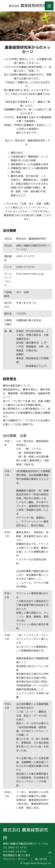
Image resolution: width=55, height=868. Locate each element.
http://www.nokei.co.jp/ (30, 274)
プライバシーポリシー (15, 859)
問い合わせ (41, 859)
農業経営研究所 (28, 6)
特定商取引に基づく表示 (17, 855)
